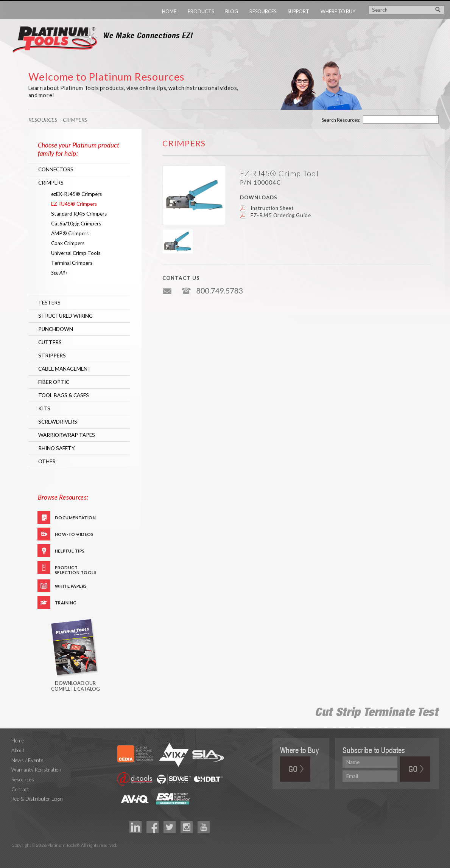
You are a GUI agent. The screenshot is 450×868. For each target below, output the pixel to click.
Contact (20, 789)
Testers (49, 303)
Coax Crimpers (68, 243)
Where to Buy (338, 11)
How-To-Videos (74, 534)
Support (298, 11)
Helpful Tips (70, 551)
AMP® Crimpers (70, 233)
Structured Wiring (65, 316)
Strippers (52, 356)
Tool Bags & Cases (64, 395)
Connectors (56, 169)
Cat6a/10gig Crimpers (76, 224)
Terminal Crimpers (72, 263)
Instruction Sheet (272, 208)
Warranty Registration (36, 770)
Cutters (50, 342)
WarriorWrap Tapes (67, 435)
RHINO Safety (57, 448)
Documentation (76, 518)
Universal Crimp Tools (76, 253)
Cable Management (65, 369)
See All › (59, 273)
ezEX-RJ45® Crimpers (76, 194)
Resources (263, 11)
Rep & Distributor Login (37, 799)
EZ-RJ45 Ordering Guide (281, 215)
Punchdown (56, 329)
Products (201, 11)
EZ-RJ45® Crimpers (74, 204)
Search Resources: (341, 120)
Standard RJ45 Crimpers (79, 214)
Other (47, 461)
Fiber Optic (54, 382)
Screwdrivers (58, 422)
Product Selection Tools (76, 569)
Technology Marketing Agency (15, 854)
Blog (232, 11)
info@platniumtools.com (168, 288)
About (18, 750)
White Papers (71, 586)
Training (66, 603)
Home (169, 11)
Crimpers (75, 120)
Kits (44, 408)
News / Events (27, 760)
